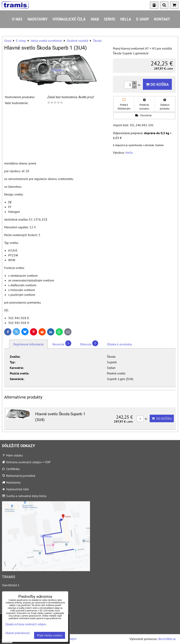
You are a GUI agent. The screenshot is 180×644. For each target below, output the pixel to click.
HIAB (95, 19)
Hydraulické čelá (69, 19)
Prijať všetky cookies (50, 635)
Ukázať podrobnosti (17, 633)
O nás (17, 19)
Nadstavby (38, 19)
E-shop (143, 19)
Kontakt (162, 19)
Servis (110, 19)
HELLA (126, 19)
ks (142, 419)
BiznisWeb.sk (167, 639)
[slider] (55, 103)
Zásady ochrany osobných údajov (26, 624)
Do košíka (157, 84)
